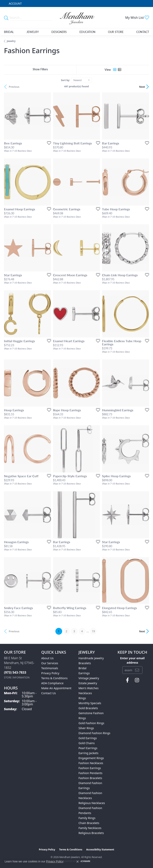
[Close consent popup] (77, 862)
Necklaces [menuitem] (85, 693)
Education (87, 32)
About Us (47, 658)
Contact (143, 32)
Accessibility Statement (100, 850)
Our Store (116, 32)
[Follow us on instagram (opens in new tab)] (137, 680)
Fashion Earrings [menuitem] (90, 768)
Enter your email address (132, 660)
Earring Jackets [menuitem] (88, 753)
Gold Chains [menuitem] (87, 743)
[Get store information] (17, 678)
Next (142, 87)
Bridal (9, 32)
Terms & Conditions (54, 678)
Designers (59, 32)
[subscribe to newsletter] (137, 670)
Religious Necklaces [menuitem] (92, 803)
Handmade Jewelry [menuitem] (91, 658)
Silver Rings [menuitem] (86, 728)
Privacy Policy (50, 673)
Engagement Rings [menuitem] (91, 758)
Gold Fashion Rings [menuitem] (91, 723)
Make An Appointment (56, 688)
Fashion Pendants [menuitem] (90, 773)
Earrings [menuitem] (84, 673)
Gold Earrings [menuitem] (88, 738)
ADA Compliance (52, 683)
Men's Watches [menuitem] (89, 688)
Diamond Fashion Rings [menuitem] (94, 733)
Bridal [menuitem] (82, 668)
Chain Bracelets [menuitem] (89, 823)
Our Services (50, 663)
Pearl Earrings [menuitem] (88, 748)
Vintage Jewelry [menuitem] (89, 678)
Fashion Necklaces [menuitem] (91, 763)
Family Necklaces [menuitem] (90, 828)
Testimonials (50, 668)
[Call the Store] (15, 672)
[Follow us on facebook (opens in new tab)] (127, 680)
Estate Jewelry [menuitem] (88, 683)
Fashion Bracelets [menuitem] (90, 778)
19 (93, 631)
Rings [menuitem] (82, 698)
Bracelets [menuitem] (85, 663)
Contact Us (49, 693)
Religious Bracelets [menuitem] (91, 833)
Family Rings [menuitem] (87, 818)
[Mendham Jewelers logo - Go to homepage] (76, 18)
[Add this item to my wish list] (48, 143)
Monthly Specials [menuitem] (90, 703)
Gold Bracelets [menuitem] (88, 708)
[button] (15, 3)
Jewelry (33, 32)
